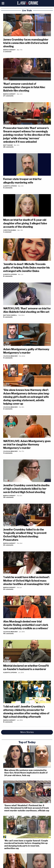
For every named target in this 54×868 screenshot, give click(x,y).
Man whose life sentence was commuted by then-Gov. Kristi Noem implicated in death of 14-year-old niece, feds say (26, 773)
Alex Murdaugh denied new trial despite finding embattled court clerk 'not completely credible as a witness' (26, 625)
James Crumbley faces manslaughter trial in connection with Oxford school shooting (26, 43)
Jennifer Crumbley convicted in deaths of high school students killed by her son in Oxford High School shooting (26, 489)
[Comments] (27, 52)
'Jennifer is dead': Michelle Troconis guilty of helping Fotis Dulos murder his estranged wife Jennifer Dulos (27, 267)
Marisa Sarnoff (9, 50)
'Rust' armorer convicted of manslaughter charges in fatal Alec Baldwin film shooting (24, 87)
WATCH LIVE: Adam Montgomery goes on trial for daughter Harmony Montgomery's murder (27, 444)
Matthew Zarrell (10, 315)
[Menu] (3, 3)
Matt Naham (8, 145)
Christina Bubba (10, 230)
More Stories (27, 732)
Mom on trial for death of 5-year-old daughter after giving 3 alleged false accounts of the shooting (25, 223)
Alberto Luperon (10, 186)
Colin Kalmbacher (10, 356)
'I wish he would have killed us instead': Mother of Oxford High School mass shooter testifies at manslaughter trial (26, 581)
